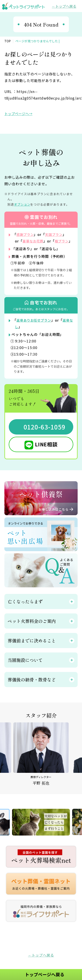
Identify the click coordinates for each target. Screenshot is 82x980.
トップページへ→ (18, 114)
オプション (22, 204)
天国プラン (56, 234)
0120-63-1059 (44, 433)
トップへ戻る (66, 6)
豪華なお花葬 (34, 241)
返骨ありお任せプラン (35, 327)
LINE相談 (46, 451)
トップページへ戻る (45, 974)
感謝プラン (26, 234)
